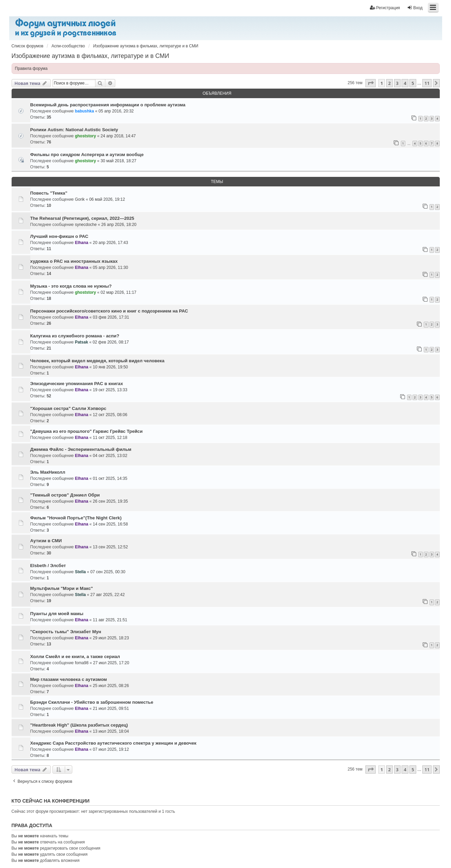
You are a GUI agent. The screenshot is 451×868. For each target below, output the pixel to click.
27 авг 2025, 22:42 (108, 595)
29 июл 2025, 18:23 (111, 638)
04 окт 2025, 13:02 (110, 456)
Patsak (82, 342)
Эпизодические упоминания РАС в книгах (77, 384)
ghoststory (86, 136)
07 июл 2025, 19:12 (111, 749)
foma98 (82, 663)
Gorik (80, 199)
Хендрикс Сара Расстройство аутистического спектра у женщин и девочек (114, 743)
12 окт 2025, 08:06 (110, 415)
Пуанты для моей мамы (57, 614)
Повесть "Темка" (49, 193)
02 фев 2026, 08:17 (111, 342)
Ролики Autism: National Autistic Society (74, 130)
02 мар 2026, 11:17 (118, 292)
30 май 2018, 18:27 (118, 161)
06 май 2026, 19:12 (107, 199)
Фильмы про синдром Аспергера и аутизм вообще (87, 155)
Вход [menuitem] (415, 8)
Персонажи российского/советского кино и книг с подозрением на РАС (109, 311)
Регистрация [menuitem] (385, 8)
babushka (85, 111)
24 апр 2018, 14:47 (118, 136)
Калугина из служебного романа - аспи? (75, 336)
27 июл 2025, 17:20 (111, 663)
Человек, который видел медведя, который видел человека (97, 361)
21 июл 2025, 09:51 (111, 709)
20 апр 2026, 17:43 (110, 243)
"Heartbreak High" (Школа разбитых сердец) (79, 725)
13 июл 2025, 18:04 (111, 731)
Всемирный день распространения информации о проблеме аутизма (108, 105)
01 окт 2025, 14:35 (110, 478)
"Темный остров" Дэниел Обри (65, 495)
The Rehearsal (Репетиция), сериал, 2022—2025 (82, 218)
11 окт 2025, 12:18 (110, 438)
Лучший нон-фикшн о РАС (59, 236)
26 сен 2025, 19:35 (110, 501)
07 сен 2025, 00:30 (108, 572)
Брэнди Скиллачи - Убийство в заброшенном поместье (92, 702)
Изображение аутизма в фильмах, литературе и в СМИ (91, 56)
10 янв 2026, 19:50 (110, 367)
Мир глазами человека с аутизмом (69, 679)
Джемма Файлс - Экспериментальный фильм (81, 449)
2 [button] (389, 83)
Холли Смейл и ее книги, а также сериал (75, 657)
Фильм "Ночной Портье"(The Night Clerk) (76, 518)
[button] (371, 83)
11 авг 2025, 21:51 (110, 620)
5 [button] (413, 83)
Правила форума (31, 68)
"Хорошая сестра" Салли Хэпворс (68, 408)
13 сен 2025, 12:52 (110, 547)
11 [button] (427, 83)
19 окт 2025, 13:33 (110, 390)
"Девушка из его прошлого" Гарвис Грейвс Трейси (87, 431)
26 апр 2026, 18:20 (119, 225)
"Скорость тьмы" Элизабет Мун (66, 632)
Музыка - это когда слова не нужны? (71, 286)
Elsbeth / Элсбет (48, 566)
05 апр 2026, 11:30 (110, 268)
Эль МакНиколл (48, 472)
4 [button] (405, 83)
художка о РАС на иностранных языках (74, 261)
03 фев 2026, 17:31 (111, 317)
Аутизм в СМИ (46, 541)
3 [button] (397, 83)
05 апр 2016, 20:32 (116, 111)
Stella (80, 572)
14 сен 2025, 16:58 (110, 524)
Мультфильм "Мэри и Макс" (62, 588)
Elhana (82, 243)
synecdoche (86, 225)
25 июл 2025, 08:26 (111, 686)
